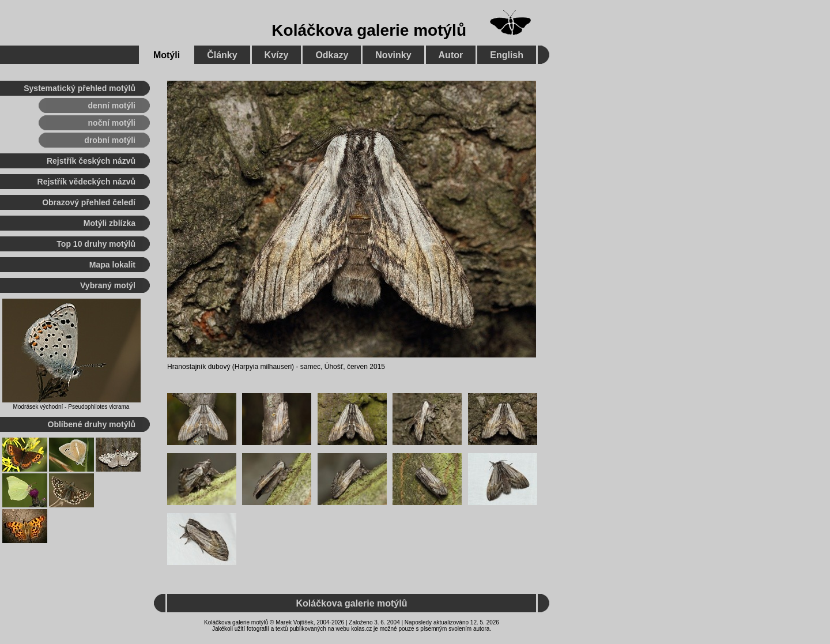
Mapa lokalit (112, 265)
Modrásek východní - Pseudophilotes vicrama (71, 407)
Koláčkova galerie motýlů (369, 30)
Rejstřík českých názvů (91, 161)
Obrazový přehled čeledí (89, 202)
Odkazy (332, 55)
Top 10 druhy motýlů (96, 244)
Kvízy (277, 55)
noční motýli (112, 123)
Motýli (167, 55)
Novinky (393, 55)
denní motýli (112, 106)
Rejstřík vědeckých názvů (86, 182)
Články (222, 55)
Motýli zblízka (110, 223)
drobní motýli (110, 140)
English (507, 55)
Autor (451, 55)
